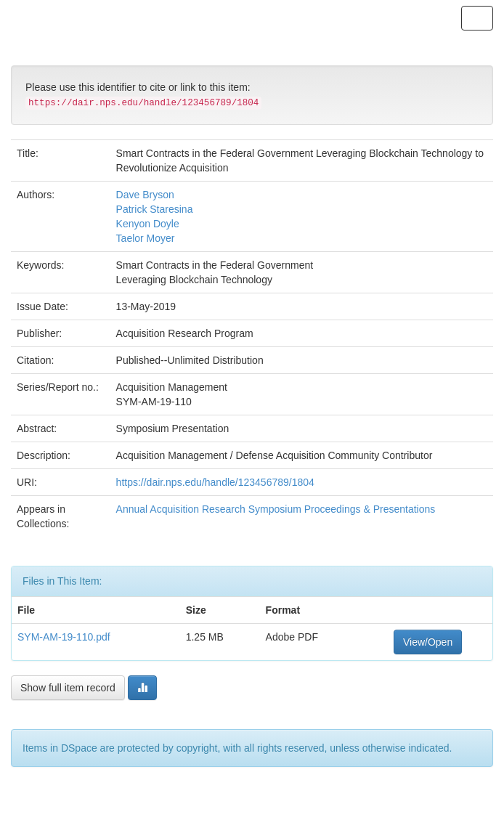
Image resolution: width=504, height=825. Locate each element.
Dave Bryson (145, 195)
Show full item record (68, 688)
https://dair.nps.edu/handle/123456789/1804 (215, 482)
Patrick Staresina (155, 209)
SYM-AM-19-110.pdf (64, 637)
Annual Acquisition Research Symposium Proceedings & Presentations (276, 509)
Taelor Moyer (146, 238)
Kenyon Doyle (148, 224)
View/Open (428, 642)
